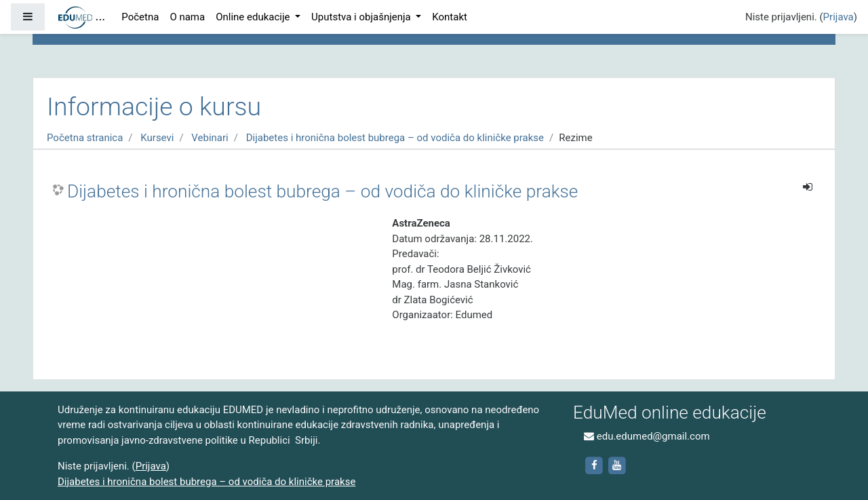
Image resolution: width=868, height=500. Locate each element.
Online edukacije (254, 17)
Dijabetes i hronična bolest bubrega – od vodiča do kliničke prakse (395, 138)
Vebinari (210, 138)
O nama (187, 17)
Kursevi (157, 138)
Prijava (839, 17)
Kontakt (450, 17)
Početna (140, 17)
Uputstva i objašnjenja (362, 17)
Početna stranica (85, 138)
